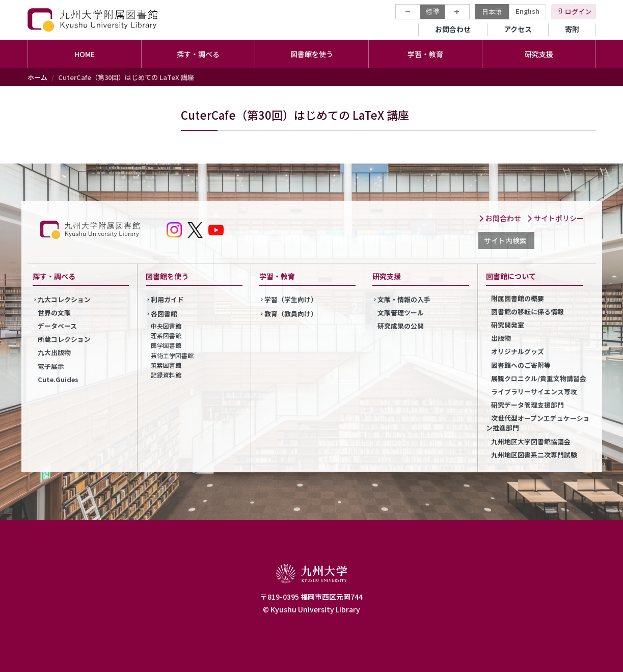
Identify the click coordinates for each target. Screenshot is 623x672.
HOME (85, 54)
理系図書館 (166, 335)
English (527, 11)
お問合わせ (453, 29)
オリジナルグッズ (518, 351)
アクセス (518, 29)
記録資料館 (166, 375)
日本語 (492, 11)
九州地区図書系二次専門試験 (534, 455)
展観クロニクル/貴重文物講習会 (539, 378)
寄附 (572, 29)
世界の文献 (54, 313)
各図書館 (164, 314)
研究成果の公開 (401, 326)
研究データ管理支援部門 (527, 405)
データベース (57, 326)
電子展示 (51, 366)
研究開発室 (508, 325)
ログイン (578, 11)
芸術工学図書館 (172, 355)
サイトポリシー (555, 218)
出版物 (501, 338)
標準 (432, 11)
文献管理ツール (401, 313)
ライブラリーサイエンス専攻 (534, 392)
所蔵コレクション (64, 339)
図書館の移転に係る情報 (527, 312)
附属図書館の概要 (518, 298)
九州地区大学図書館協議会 (531, 441)
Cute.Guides (58, 379)
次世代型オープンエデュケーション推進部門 (538, 423)
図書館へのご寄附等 (521, 365)
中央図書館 (166, 326)
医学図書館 (166, 345)
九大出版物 (54, 352)
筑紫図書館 (166, 365)
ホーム (37, 77)
